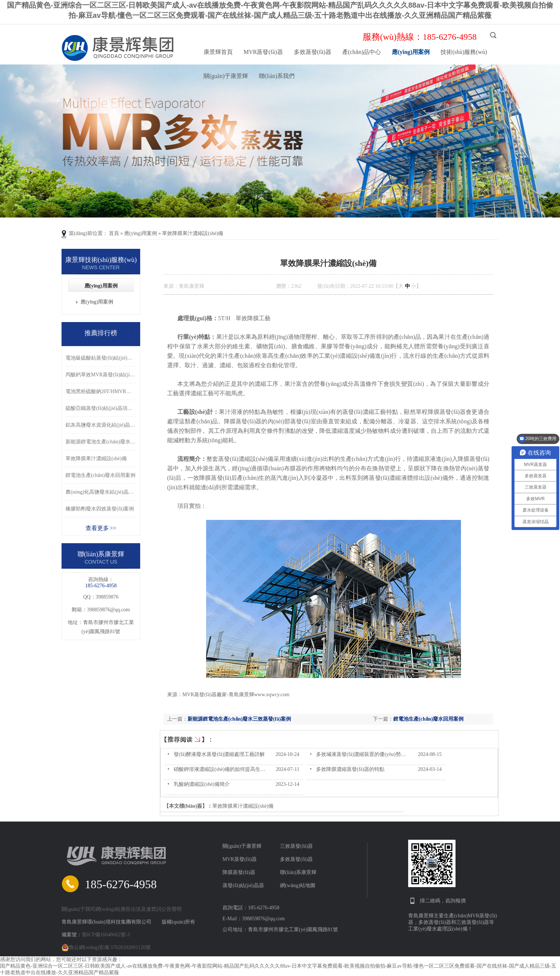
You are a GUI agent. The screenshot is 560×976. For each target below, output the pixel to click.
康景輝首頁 (218, 52)
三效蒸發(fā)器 (296, 846)
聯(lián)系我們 (277, 76)
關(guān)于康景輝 (226, 76)
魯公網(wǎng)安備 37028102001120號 (106, 948)
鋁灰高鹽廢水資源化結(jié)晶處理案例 (101, 425)
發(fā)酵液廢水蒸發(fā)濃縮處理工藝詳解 (219, 754)
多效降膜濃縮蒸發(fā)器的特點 (350, 769)
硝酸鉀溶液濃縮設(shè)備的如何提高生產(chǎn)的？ (232, 769)
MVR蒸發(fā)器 (263, 52)
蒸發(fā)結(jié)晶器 (243, 885)
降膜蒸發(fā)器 (239, 872)
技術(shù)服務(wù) (464, 52)
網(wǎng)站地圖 (298, 885)
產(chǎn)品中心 (362, 52)
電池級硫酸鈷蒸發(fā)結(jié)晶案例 (101, 358)
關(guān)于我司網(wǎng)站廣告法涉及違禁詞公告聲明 (122, 909)
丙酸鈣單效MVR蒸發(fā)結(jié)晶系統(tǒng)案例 (101, 375)
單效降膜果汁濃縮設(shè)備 (193, 233)
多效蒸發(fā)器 (313, 52)
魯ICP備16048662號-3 (106, 935)
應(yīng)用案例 (411, 52)
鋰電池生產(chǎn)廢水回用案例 (428, 719)
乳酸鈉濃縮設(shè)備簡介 (202, 784)
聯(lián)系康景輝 (298, 872)
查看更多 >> (101, 528)
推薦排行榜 (101, 333)
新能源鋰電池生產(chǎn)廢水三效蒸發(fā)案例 (239, 719)
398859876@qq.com (109, 610)
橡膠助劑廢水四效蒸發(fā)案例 (100, 509)
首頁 (114, 233)
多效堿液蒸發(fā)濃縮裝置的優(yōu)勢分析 (364, 754)
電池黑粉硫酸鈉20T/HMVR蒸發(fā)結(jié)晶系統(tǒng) (101, 391)
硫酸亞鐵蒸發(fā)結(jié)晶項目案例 (101, 408)
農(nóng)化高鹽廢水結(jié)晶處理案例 (101, 492)
